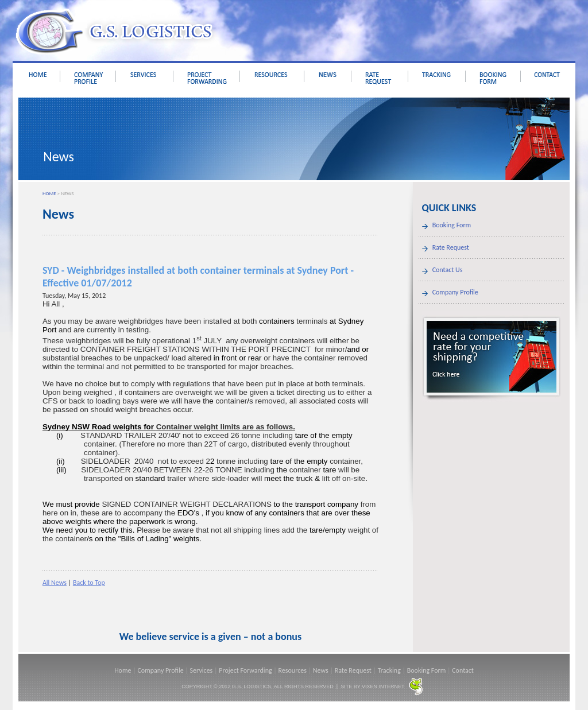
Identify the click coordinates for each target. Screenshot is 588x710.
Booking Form (452, 225)
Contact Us (448, 270)
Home (123, 670)
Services (202, 670)
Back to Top (89, 583)
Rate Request (451, 247)
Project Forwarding (245, 670)
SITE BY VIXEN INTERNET (372, 686)
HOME (49, 193)
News (321, 670)
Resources (293, 670)
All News (55, 583)
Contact (463, 670)
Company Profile (455, 292)
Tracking (389, 670)
